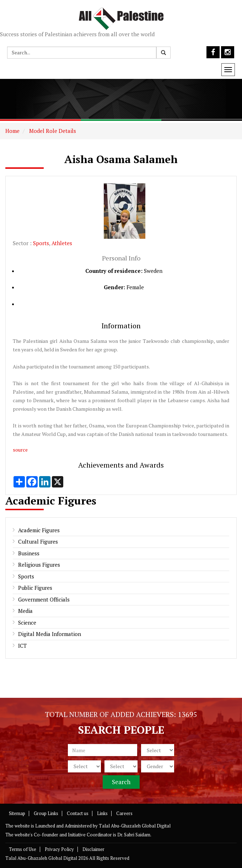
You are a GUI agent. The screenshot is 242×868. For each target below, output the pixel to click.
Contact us (78, 813)
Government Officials (44, 599)
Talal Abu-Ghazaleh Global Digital (135, 826)
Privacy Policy (59, 849)
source (20, 450)
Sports (41, 243)
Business (29, 553)
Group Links (46, 813)
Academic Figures (39, 530)
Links (102, 813)
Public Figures (35, 588)
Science (27, 622)
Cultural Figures (38, 541)
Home (12, 131)
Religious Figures (39, 565)
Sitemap (17, 813)
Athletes (62, 243)
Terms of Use (23, 849)
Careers (124, 813)
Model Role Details (52, 131)
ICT (22, 646)
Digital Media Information (50, 634)
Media (25, 611)
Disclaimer (93, 849)
